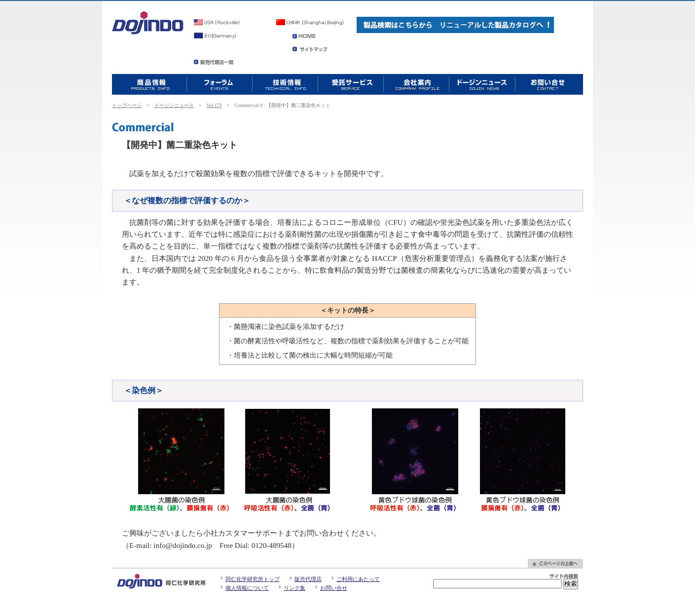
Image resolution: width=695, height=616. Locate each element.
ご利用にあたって (358, 579)
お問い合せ (334, 588)
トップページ (127, 105)
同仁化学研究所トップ (253, 579)
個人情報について (247, 588)
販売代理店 (308, 579)
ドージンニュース (174, 105)
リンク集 (294, 588)
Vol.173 (214, 105)
